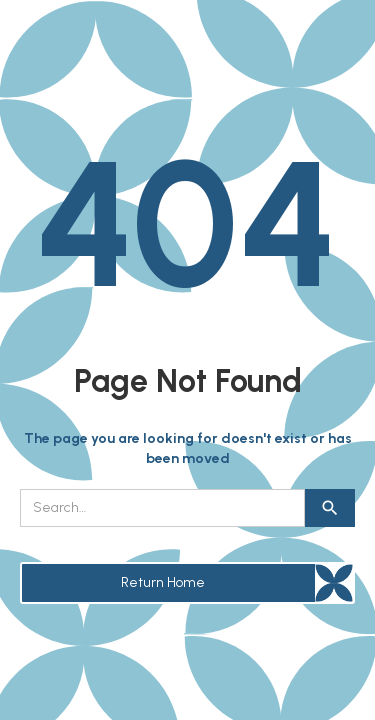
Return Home (163, 582)
